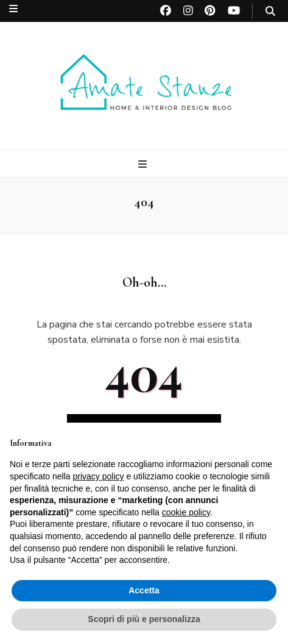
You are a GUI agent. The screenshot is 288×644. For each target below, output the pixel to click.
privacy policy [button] (99, 476)
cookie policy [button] (186, 512)
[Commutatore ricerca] (270, 11)
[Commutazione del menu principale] (144, 164)
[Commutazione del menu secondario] (13, 9)
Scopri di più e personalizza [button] (144, 619)
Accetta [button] (144, 590)
